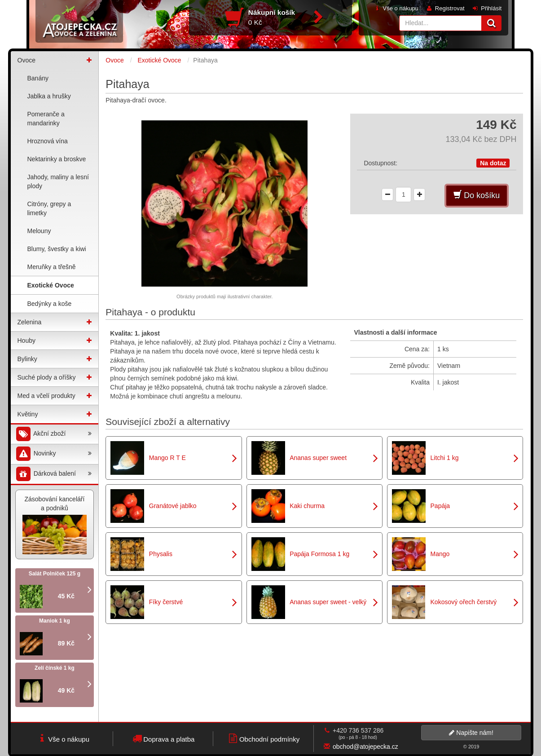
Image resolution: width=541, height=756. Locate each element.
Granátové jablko (173, 506)
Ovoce (26, 60)
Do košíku (477, 195)
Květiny (28, 414)
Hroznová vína (48, 141)
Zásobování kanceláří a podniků (55, 525)
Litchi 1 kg (445, 458)
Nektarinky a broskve (57, 159)
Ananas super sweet (318, 458)
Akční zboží (54, 434)
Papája (440, 506)
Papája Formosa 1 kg (319, 554)
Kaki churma (307, 506)
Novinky (54, 454)
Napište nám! (471, 733)
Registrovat (445, 8)
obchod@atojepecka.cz (365, 747)
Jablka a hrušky (49, 96)
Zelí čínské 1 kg (55, 668)
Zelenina (30, 322)
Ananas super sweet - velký (328, 602)
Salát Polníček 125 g (55, 574)
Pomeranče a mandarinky (46, 119)
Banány (38, 78)
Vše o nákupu (396, 8)
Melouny (39, 231)
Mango (440, 554)
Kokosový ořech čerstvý (464, 602)
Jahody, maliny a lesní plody (58, 181)
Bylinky (27, 359)
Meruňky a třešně (52, 267)
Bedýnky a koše (50, 304)
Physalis (161, 554)
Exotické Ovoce (51, 285)
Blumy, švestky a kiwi (57, 249)
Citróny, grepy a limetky (49, 208)
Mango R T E (167, 458)
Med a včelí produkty (46, 396)
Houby (26, 340)
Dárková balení (54, 474)
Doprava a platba (163, 738)
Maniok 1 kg (55, 621)
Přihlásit (487, 8)
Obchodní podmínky (263, 738)
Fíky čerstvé (166, 602)
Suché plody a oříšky (47, 377)
